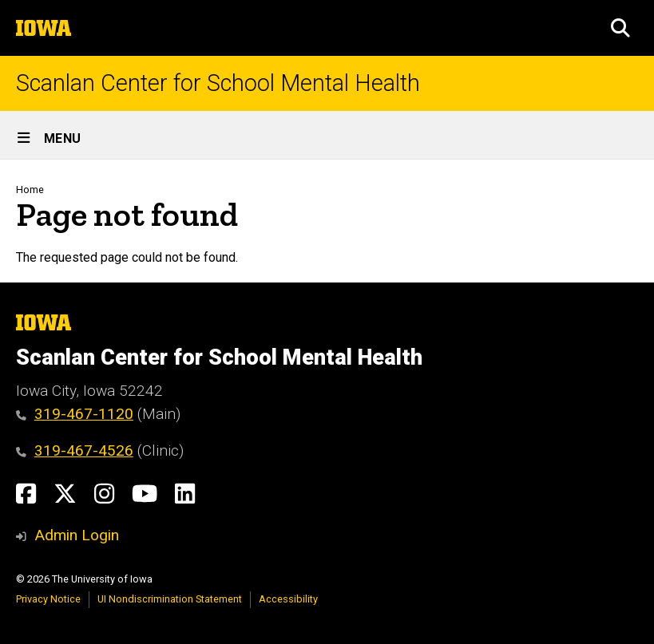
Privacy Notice (48, 599)
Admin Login (77, 535)
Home (30, 190)
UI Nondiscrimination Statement (170, 599)
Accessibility (288, 599)
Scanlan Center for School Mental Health (218, 83)
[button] (620, 28)
